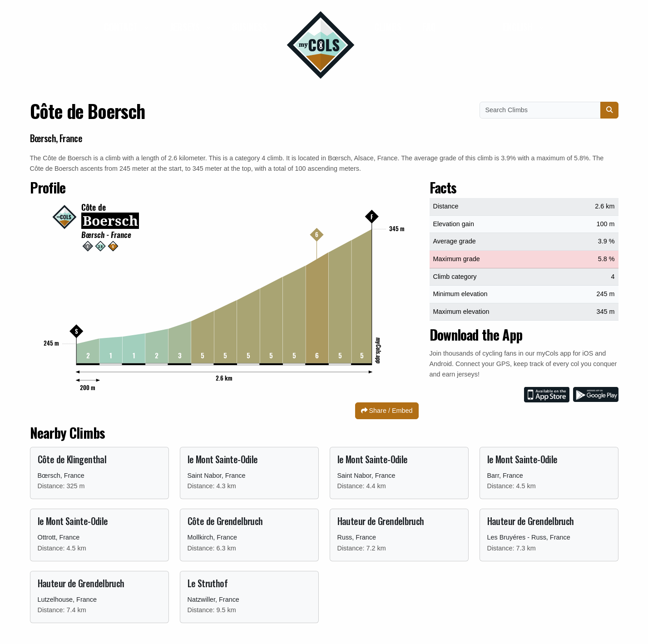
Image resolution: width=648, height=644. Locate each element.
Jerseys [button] (186, 27)
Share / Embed (387, 411)
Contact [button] (122, 27)
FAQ (429, 27)
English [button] (519, 27)
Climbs (388, 27)
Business (250, 27)
